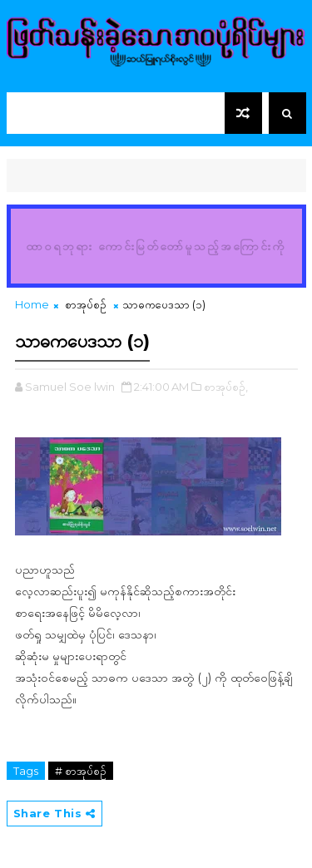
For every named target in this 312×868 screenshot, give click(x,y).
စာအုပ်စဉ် (86, 304)
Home (32, 304)
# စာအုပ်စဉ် (81, 771)
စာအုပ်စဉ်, (226, 387)
